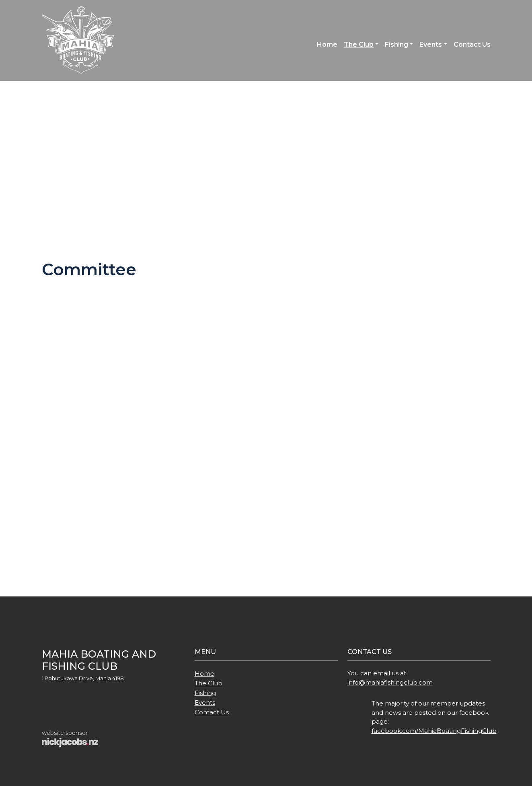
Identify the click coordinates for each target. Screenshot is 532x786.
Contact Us (472, 44)
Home (327, 44)
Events (431, 44)
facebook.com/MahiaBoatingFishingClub (434, 731)
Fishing (396, 44)
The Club (359, 44)
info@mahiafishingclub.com (390, 682)
